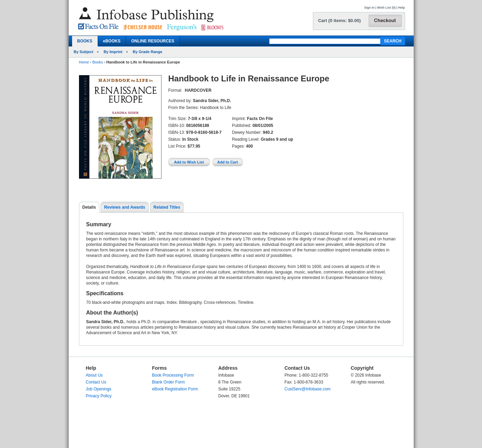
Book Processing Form (173, 375)
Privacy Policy (99, 396)
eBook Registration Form (175, 389)
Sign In (370, 8)
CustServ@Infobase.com (308, 389)
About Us (94, 375)
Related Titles (167, 207)
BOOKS (85, 41)
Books (98, 62)
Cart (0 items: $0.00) (340, 21)
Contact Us (96, 382)
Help (402, 8)
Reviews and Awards (125, 207)
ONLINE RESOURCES (153, 41)
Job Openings (99, 389)
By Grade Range (148, 52)
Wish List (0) (386, 8)
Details (89, 207)
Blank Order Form (169, 382)
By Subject (84, 52)
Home (84, 62)
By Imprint (113, 52)
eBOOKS (112, 41)
